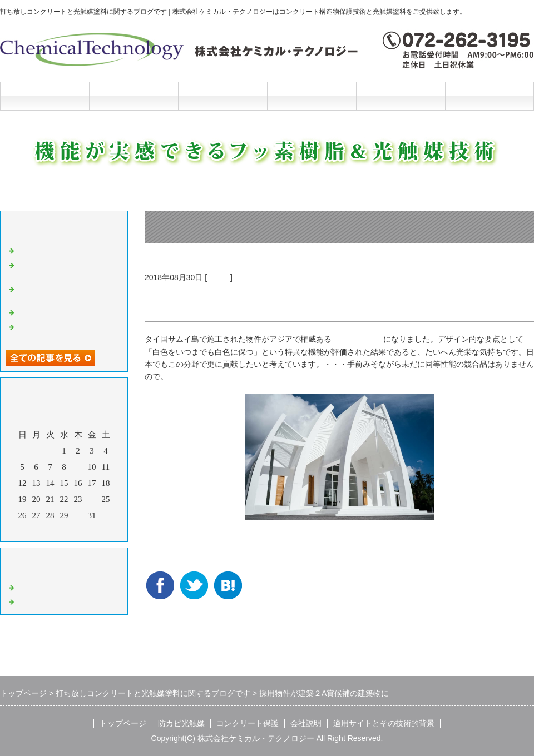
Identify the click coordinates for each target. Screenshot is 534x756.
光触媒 (219, 277)
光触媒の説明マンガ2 (56, 250)
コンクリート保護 (222, 96)
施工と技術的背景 (400, 96)
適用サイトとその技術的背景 (384, 723)
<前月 (43, 530)
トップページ (44, 96)
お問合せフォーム (489, 96)
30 (78, 515)
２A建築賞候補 (357, 339)
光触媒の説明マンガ (54, 311)
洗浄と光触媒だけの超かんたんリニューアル (67, 269)
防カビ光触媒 (133, 96)
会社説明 (311, 96)
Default (29, 586)
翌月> (85, 530)
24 (92, 499)
